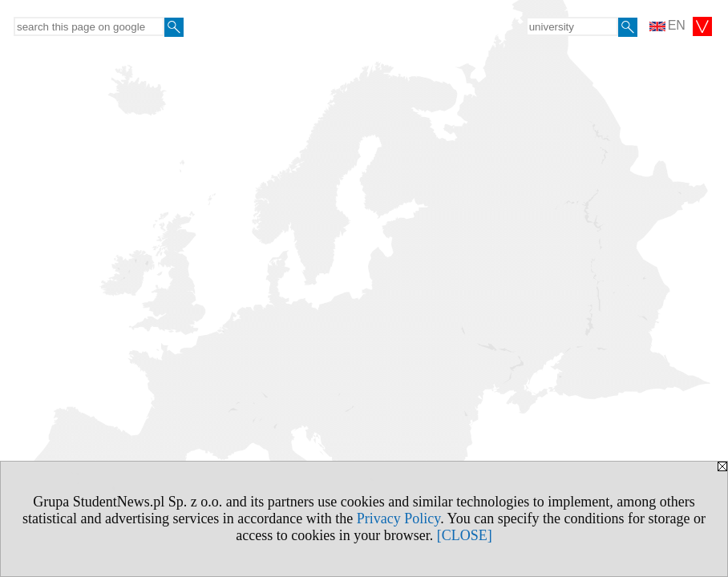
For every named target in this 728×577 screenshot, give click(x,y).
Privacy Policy (398, 518)
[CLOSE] (465, 535)
